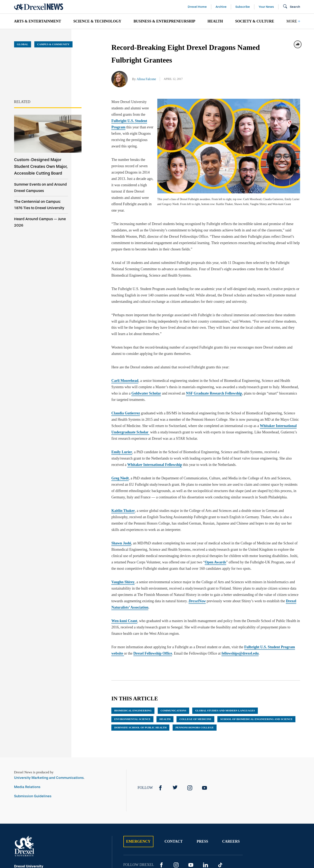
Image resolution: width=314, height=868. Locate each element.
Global (23, 44)
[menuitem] (38, 21)
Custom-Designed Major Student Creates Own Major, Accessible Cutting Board (41, 166)
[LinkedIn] (206, 821)
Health (215, 21)
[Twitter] (175, 744)
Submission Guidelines (33, 752)
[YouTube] (204, 744)
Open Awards (215, 518)
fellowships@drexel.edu (240, 609)
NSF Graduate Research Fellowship (214, 349)
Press (202, 797)
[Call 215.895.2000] (66, 833)
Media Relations (27, 743)
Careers (231, 797)
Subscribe (243, 7)
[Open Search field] (291, 7)
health (165, 675)
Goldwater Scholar (146, 349)
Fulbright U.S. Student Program (160, 108)
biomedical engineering (133, 666)
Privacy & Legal (205, 841)
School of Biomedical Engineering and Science (256, 675)
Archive (221, 7)
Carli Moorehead (125, 336)
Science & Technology (97, 21)
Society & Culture (255, 21)
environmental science (132, 675)
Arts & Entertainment (38, 21)
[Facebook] (160, 744)
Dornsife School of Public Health (140, 683)
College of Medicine (195, 675)
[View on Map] (66, 828)
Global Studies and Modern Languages (225, 666)
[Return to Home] (39, 7)
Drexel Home (197, 7)
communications (173, 666)
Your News (266, 7)
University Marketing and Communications (49, 733)
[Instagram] (190, 744)
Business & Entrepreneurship (164, 21)
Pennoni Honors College (195, 683)
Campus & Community (53, 44)
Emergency (138, 797)
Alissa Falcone (146, 79)
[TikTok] (220, 821)
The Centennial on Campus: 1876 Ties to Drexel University (39, 205)
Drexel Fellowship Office (153, 609)
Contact (174, 797)
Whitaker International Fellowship (155, 420)
